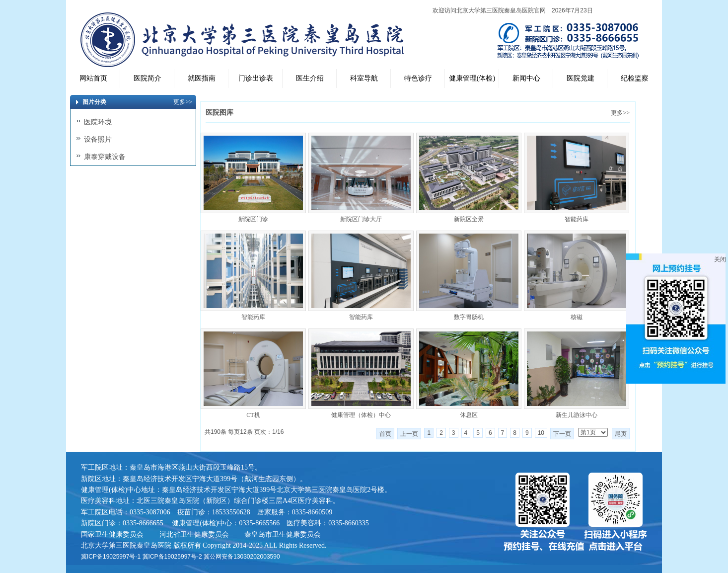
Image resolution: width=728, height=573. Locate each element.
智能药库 (577, 219)
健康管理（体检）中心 (361, 415)
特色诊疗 (418, 78)
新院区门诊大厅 (361, 219)
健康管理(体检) (472, 78)
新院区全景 (469, 219)
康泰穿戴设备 (105, 157)
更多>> (620, 113)
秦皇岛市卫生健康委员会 (283, 534)
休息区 (469, 415)
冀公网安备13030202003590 (242, 557)
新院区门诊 (253, 219)
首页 (385, 434)
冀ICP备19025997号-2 (172, 557)
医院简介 (147, 78)
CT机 (253, 415)
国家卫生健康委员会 (112, 534)
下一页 (562, 434)
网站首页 (93, 78)
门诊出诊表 (256, 78)
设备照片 (98, 139)
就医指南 (202, 78)
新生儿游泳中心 (577, 415)
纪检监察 (635, 78)
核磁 (577, 317)
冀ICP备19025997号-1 (111, 557)
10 (541, 433)
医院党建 (581, 78)
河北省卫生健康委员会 (194, 534)
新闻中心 (526, 78)
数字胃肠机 (469, 317)
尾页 (621, 434)
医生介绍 (310, 78)
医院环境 (98, 122)
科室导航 (364, 78)
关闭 (720, 259)
